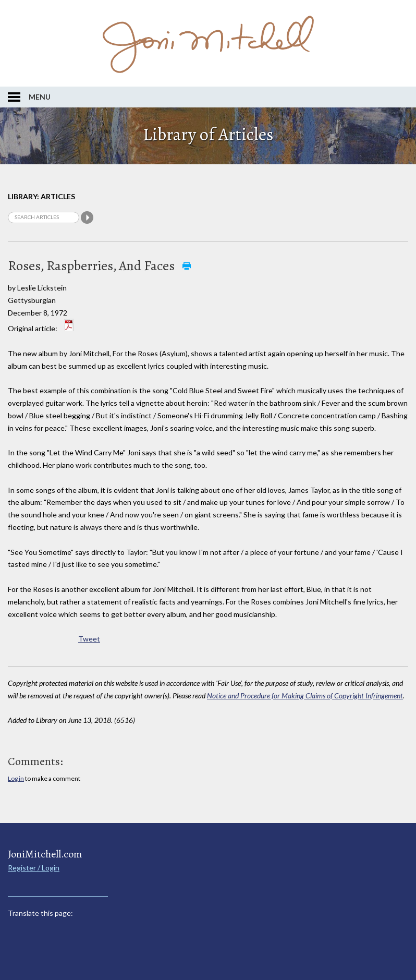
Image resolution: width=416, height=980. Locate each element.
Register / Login (34, 868)
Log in (16, 778)
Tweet (89, 639)
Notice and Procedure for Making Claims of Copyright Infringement (305, 695)
